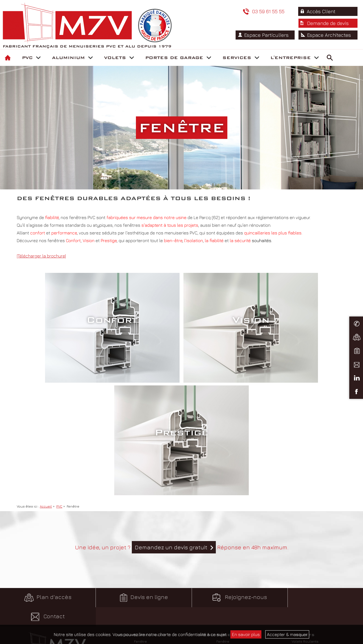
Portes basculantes (140, 596)
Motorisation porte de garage (140, 603)
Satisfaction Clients (305, 577)
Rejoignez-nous (227, 485)
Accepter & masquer (287, 634)
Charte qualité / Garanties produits (305, 603)
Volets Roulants (305, 509)
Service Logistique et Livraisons (223, 590)
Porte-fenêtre (140, 516)
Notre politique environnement (305, 590)
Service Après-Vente (223, 596)
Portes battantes (140, 584)
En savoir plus (246, 634)
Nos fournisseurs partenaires (305, 615)
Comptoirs (223, 609)
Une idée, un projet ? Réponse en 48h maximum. (182, 435)
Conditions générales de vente (58, 584)
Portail (140, 547)
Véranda (140, 541)
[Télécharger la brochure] (41, 256)
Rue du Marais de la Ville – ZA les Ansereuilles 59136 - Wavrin (58, 533)
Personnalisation (140, 554)
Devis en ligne (136, 485)
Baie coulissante (140, 522)
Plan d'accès (45, 485)
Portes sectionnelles (140, 590)
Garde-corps (140, 535)
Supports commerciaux (223, 603)
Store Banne (305, 522)
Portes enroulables (140, 577)
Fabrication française (305, 596)
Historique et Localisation (305, 584)
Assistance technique (223, 584)
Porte (140, 528)
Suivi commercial (223, 577)
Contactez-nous (58, 552)
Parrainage (223, 621)
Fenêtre (140, 509)
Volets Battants (305, 516)
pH (65, 596)
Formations (223, 615)
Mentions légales (58, 590)
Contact (318, 485)
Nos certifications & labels (305, 609)
